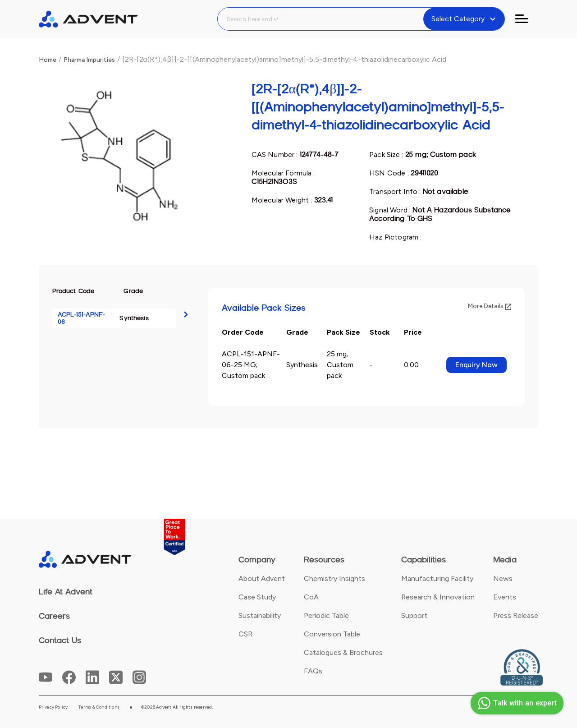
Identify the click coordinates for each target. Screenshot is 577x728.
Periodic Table (326, 615)
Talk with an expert (516, 703)
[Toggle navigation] (527, 19)
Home (48, 60)
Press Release (516, 615)
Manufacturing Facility (437, 578)
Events (505, 597)
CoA (311, 597)
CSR (245, 634)
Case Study (257, 597)
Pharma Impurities (89, 60)
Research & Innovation (438, 597)
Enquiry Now (476, 365)
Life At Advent (66, 592)
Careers (54, 616)
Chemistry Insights (334, 578)
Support (414, 615)
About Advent (262, 578)
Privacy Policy (53, 707)
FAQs (313, 671)
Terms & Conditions (99, 707)
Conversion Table (332, 634)
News (503, 578)
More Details (490, 306)
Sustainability (260, 615)
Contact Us (60, 640)
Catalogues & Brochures (343, 652)
